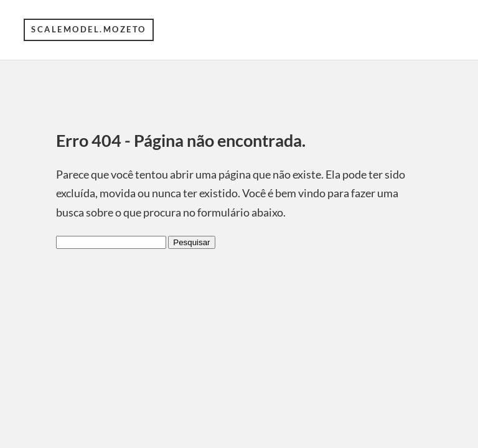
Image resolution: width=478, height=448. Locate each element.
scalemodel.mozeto (89, 29)
